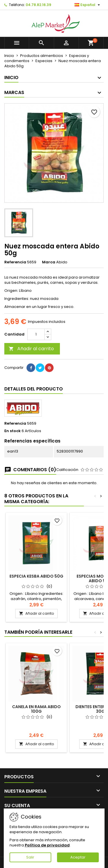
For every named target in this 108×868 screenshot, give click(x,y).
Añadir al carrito (31, 349)
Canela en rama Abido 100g (36, 709)
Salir (30, 857)
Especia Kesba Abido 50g (36, 576)
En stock (13, 431)
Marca (49, 262)
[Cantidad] (36, 334)
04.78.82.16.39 (38, 5)
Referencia (15, 262)
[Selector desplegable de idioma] (88, 5)
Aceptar (78, 857)
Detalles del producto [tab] (34, 389)
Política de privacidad (47, 845)
